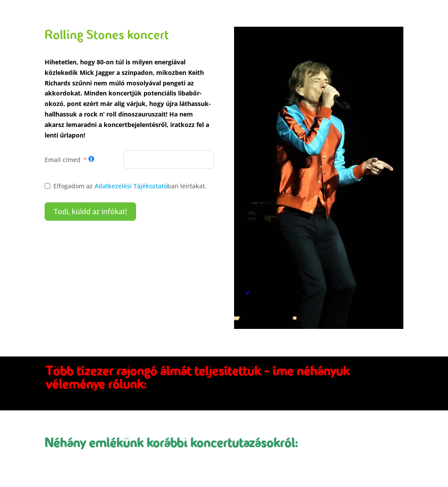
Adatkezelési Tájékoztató (131, 186)
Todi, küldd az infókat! (90, 212)
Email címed (63, 160)
